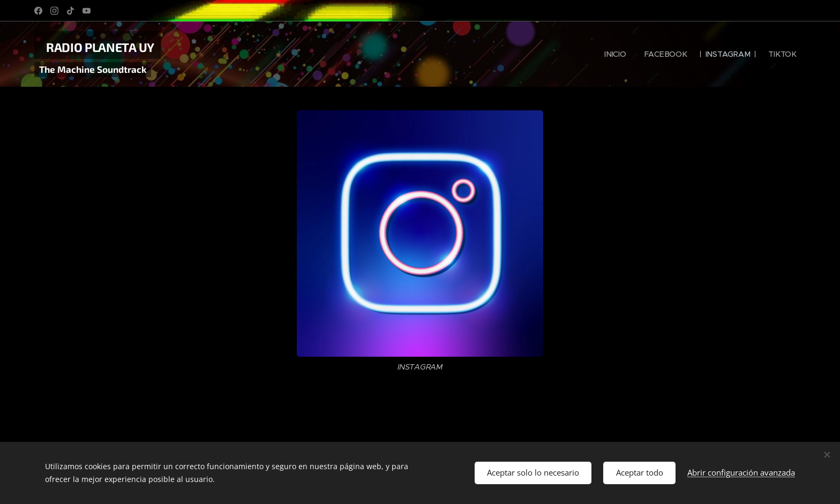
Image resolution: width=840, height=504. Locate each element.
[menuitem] (616, 54)
